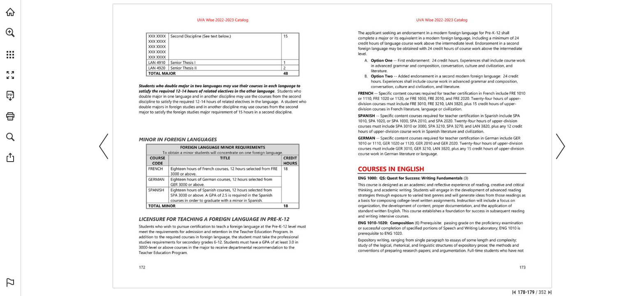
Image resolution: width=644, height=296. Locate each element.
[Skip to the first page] (514, 292)
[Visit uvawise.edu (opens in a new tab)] (10, 12)
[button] (10, 32)
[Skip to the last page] (550, 292)
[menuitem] (10, 43)
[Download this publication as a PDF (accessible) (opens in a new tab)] (10, 96)
